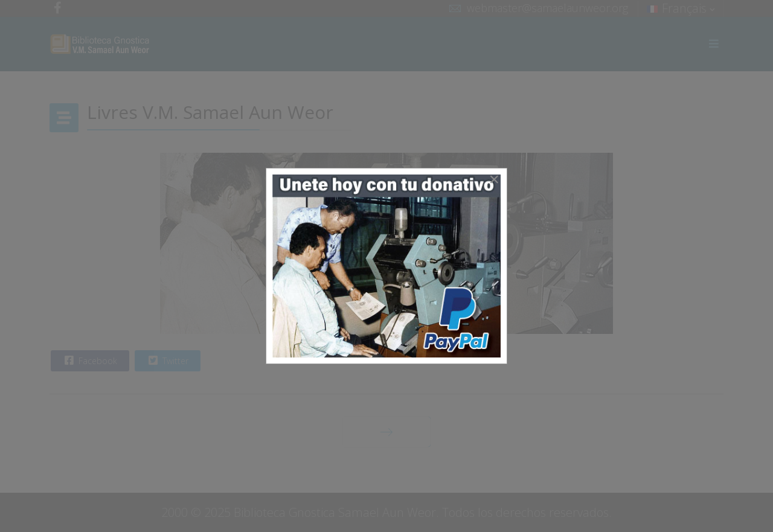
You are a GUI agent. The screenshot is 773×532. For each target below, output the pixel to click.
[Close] (494, 179)
